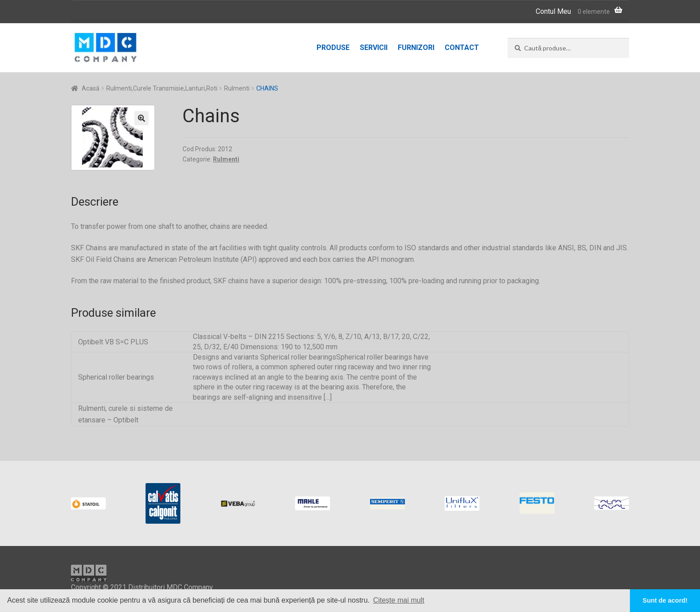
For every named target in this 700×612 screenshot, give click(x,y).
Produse (333, 48)
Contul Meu (553, 11)
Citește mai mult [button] (399, 600)
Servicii (374, 48)
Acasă (91, 88)
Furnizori (416, 48)
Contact (462, 48)
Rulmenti (237, 88)
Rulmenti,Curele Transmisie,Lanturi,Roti (162, 88)
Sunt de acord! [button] (665, 600)
